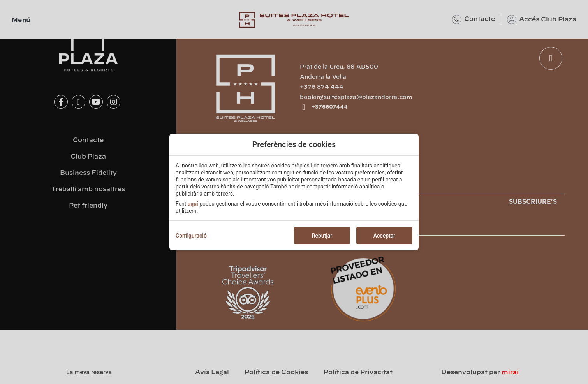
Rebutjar (322, 236)
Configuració (191, 236)
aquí (193, 204)
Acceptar (384, 236)
